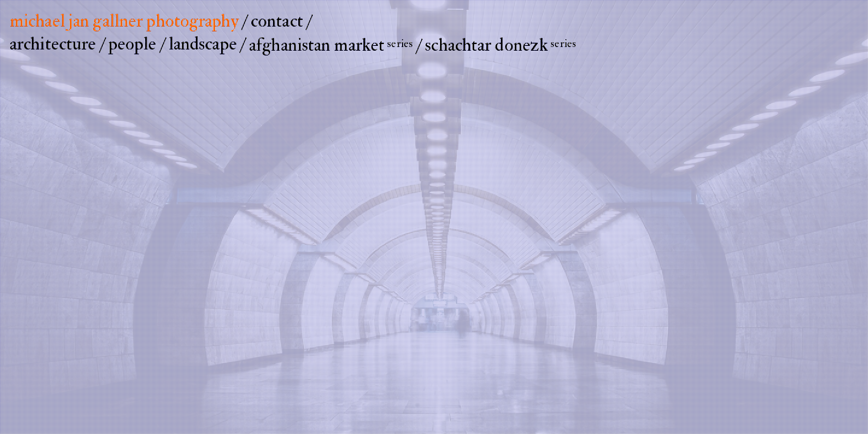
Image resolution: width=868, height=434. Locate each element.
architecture (53, 44)
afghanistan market (331, 45)
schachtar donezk (501, 45)
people (133, 44)
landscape (203, 44)
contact (277, 21)
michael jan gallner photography (124, 21)
